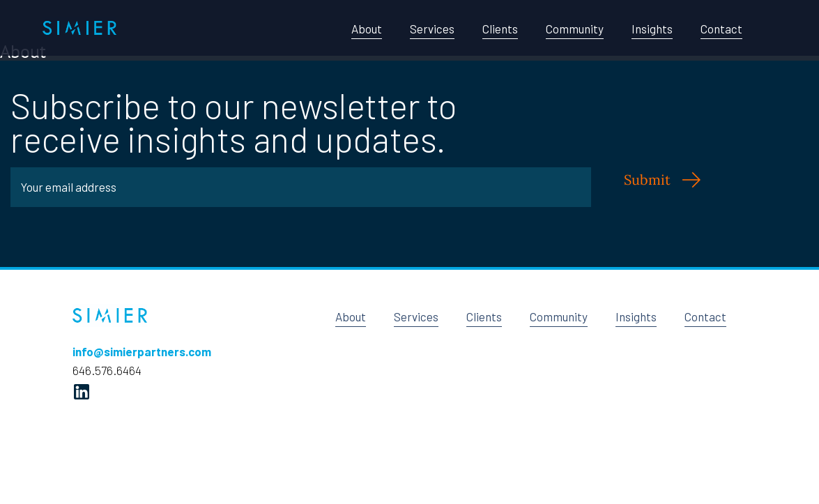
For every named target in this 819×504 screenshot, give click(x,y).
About (367, 29)
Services (432, 29)
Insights (652, 29)
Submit (647, 180)
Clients (500, 29)
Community (575, 29)
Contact (721, 29)
